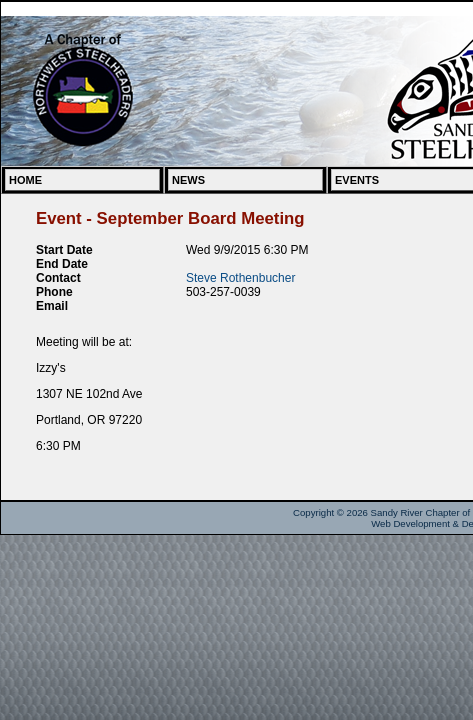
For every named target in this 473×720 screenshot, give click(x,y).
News (188, 180)
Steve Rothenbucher (240, 278)
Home (25, 180)
